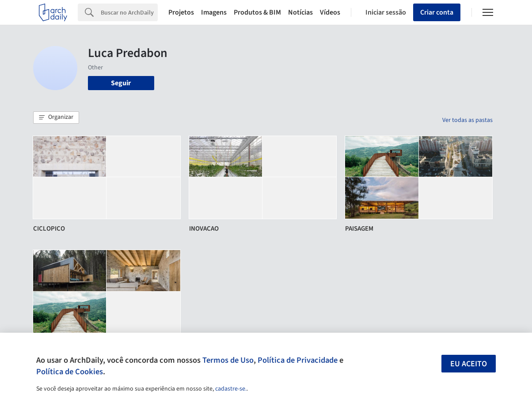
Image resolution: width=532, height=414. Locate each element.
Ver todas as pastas (467, 120)
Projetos (181, 12)
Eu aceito (469, 364)
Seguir (121, 83)
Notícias (300, 12)
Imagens (214, 12)
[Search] (129, 12)
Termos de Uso (228, 360)
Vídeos (330, 12)
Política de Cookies (70, 372)
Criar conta (437, 12)
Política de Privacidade (298, 360)
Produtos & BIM (257, 12)
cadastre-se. (231, 389)
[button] (56, 118)
